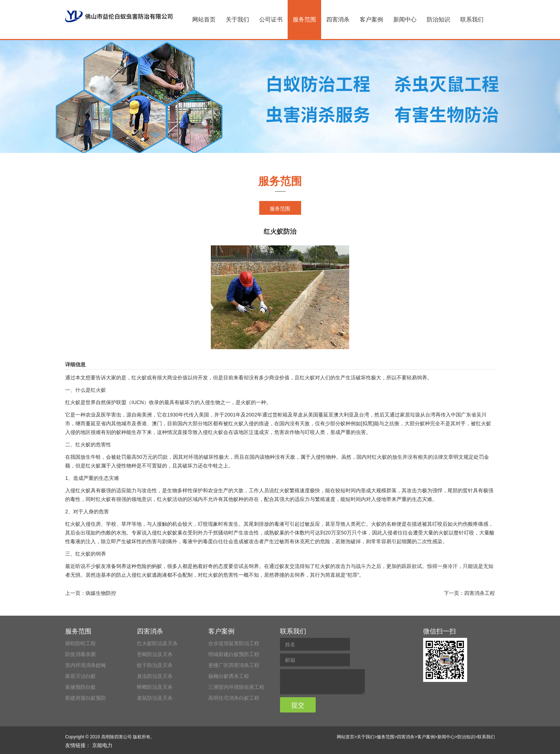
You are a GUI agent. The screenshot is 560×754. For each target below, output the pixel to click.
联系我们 (472, 19)
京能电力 (102, 745)
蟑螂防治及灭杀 (155, 687)
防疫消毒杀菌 (80, 654)
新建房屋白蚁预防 (86, 698)
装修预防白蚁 (80, 687)
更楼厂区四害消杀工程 (234, 665)
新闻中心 (405, 19)
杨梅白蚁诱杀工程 (229, 676)
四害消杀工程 (480, 593)
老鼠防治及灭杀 (155, 698)
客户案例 (371, 19)
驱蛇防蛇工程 (80, 643)
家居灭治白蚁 (80, 676)
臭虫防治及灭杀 (155, 676)
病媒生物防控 (101, 593)
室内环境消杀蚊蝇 (86, 665)
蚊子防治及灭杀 (155, 665)
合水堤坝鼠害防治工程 (234, 643)
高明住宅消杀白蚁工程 (234, 698)
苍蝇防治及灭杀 (155, 654)
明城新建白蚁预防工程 (234, 654)
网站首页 (204, 19)
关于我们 (237, 19)
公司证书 (271, 19)
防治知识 (438, 19)
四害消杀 (338, 19)
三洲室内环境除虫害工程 (236, 687)
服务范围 (304, 19)
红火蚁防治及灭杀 (157, 643)
